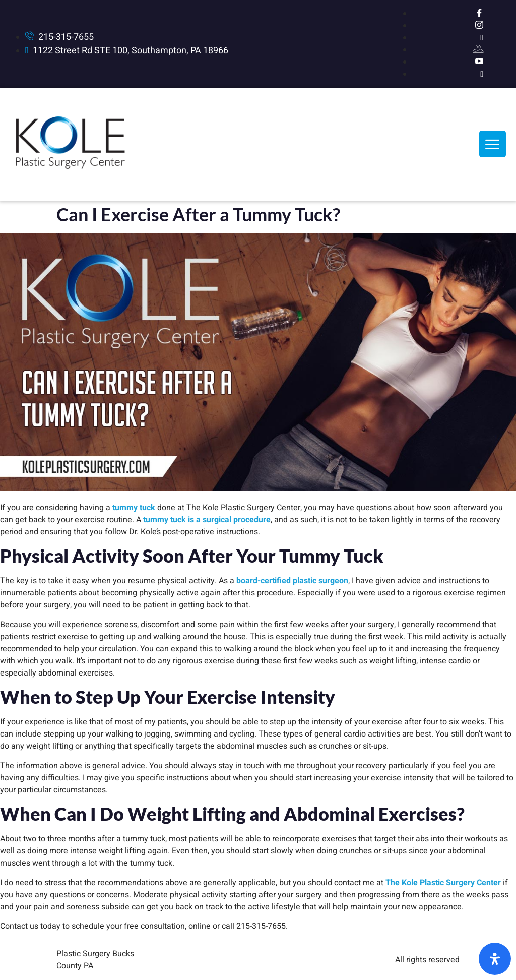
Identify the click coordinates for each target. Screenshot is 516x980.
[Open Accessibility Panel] (495, 959)
